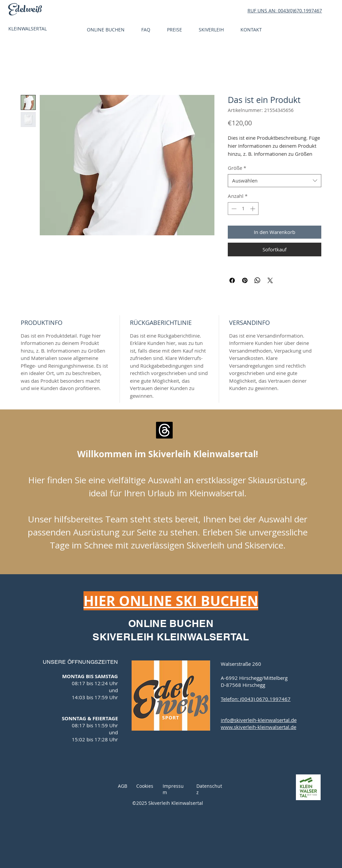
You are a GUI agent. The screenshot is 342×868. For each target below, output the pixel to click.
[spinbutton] (243, 209)
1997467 (313, 11)
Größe (237, 168)
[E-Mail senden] (164, 430)
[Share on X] (270, 280)
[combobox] (275, 181)
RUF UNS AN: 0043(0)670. (275, 11)
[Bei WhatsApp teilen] (258, 280)
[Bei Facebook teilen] (232, 280)
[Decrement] (233, 209)
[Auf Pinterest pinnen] (245, 280)
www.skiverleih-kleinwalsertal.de (259, 727)
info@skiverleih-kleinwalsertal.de (259, 720)
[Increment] (253, 209)
